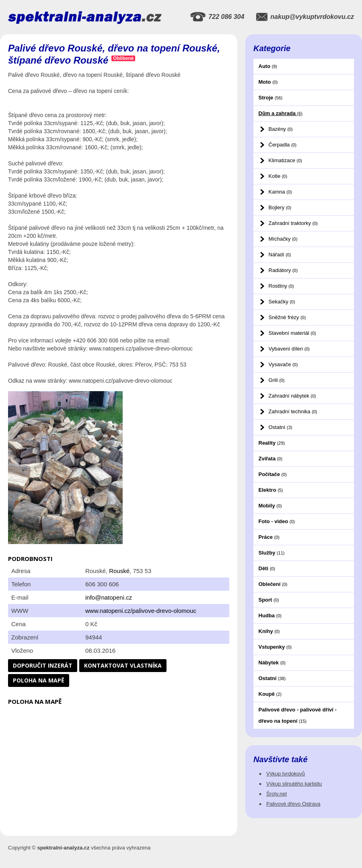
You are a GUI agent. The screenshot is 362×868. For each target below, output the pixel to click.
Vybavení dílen (289, 349)
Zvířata (270, 459)
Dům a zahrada (281, 113)
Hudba (270, 615)
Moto (268, 82)
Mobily (270, 506)
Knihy (269, 631)
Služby (272, 553)
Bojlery (280, 207)
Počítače (273, 474)
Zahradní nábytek (292, 396)
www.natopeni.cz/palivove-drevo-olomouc (141, 611)
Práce (269, 537)
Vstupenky (275, 647)
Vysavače (283, 364)
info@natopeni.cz (109, 597)
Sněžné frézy (287, 317)
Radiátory (283, 270)
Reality (272, 443)
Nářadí (280, 255)
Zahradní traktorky (293, 223)
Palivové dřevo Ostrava (293, 804)
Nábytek (272, 663)
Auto (268, 66)
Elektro (271, 490)
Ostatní (281, 427)
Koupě (270, 694)
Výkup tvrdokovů (286, 774)
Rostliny (281, 286)
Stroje (271, 98)
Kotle (278, 176)
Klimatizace (285, 160)
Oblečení (273, 584)
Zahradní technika (293, 411)
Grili (277, 380)
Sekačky (282, 302)
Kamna (280, 192)
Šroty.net (277, 794)
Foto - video (277, 521)
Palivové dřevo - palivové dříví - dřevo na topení (298, 715)
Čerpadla (283, 145)
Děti (267, 568)
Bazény (281, 129)
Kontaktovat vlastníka (123, 665)
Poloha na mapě (39, 680)
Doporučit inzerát (43, 665)
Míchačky (283, 239)
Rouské (119, 571)
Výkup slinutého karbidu (294, 784)
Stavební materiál (292, 333)
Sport (269, 600)
